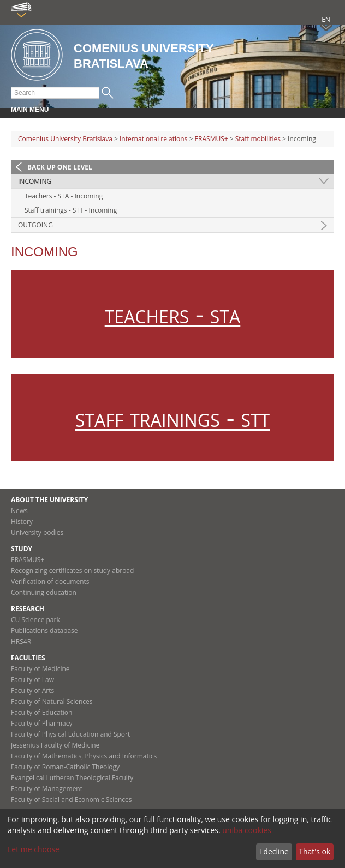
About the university (49, 500)
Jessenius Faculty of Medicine (55, 745)
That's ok (314, 851)
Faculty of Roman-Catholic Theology (65, 767)
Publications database (44, 631)
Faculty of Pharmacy (41, 723)
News (19, 511)
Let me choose (34, 849)
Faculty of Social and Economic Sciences (72, 800)
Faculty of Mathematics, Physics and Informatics (84, 756)
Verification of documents (50, 581)
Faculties (28, 658)
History (22, 522)
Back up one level (60, 167)
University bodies (37, 532)
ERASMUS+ (211, 139)
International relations (153, 139)
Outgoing (35, 225)
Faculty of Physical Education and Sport (70, 734)
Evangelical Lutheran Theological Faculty (72, 778)
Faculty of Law (32, 680)
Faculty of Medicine (40, 669)
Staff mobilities (258, 139)
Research (28, 609)
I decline (274, 851)
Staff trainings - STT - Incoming (71, 210)
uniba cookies (247, 830)
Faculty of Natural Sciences (52, 701)
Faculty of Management (47, 789)
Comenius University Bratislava (65, 139)
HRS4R (21, 641)
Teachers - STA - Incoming (64, 196)
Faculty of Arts (32, 691)
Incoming (35, 181)
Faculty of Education (41, 712)
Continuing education (44, 592)
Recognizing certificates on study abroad (72, 571)
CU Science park (35, 620)
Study (22, 549)
